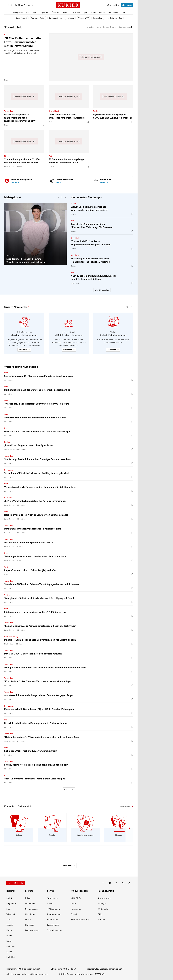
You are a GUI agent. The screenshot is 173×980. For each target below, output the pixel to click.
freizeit (9, 925)
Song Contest (21, 18)
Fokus (9, 930)
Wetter (7, 748)
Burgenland (44, 12)
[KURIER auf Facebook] (103, 883)
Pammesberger (32, 930)
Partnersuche (53, 925)
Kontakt (101, 920)
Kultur (93, 12)
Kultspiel (8, 498)
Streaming (8, 156)
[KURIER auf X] (123, 883)
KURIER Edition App (80, 920)
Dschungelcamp (126, 27)
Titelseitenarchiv (55, 930)
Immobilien (98, 18)
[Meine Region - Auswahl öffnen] (32, 5)
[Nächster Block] (65, 197)
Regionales (12, 903)
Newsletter (30, 914)
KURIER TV (76, 898)
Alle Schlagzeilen (102, 290)
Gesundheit (113, 12)
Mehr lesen (69, 790)
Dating (7, 442)
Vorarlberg (75, 255)
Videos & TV (83, 18)
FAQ (100, 914)
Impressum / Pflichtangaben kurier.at (23, 969)
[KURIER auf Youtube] (110, 883)
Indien (7, 720)
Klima (9, 952)
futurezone (76, 909)
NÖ (34, 12)
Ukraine (7, 595)
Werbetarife (103, 909)
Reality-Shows (110, 27)
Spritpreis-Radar (38, 18)
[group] (35, 234)
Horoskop (30, 925)
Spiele (50, 903)
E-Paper (29, 898)
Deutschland (54, 111)
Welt (51, 156)
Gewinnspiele (31, 909)
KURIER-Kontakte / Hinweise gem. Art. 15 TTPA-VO (82, 974)
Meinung (70, 18)
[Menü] (8, 5)
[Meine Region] (22, 5)
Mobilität (11, 957)
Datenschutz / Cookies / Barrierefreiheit (104, 969)
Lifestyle (91, 27)
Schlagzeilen (18, 12)
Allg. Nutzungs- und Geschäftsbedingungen (26, 974)
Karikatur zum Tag (114, 18)
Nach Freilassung (11, 636)
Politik (66, 12)
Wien (28, 12)
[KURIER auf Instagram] (116, 883)
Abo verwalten (104, 898)
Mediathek (30, 903)
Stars (123, 12)
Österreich (56, 12)
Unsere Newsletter (16, 307)
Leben (9, 936)
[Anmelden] (113, 5)
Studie (74, 203)
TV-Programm (53, 909)
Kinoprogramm (54, 914)
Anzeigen (102, 903)
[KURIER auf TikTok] (129, 883)
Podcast (29, 920)
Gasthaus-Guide (56, 18)
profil (73, 903)
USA (6, 34)
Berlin (96, 111)
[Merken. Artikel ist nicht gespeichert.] (43, 80)
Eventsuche (53, 920)
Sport (85, 12)
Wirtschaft (76, 12)
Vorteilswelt (53, 898)
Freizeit (102, 12)
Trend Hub (9, 111)
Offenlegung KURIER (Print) (63, 969)
